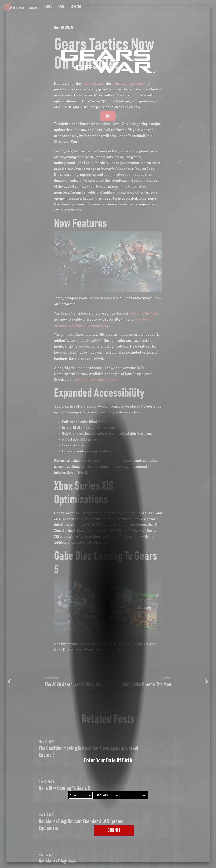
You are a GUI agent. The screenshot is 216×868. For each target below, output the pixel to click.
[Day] (135, 795)
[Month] (108, 795)
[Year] (81, 795)
